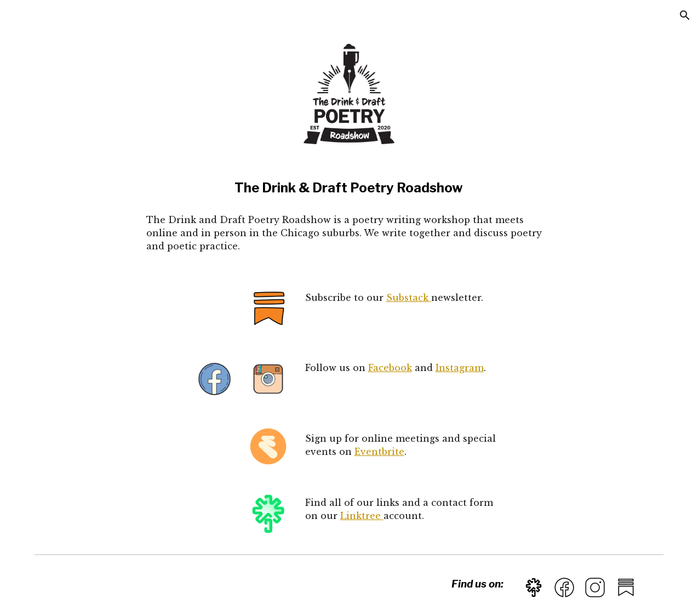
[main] (349, 188)
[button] (685, 15)
